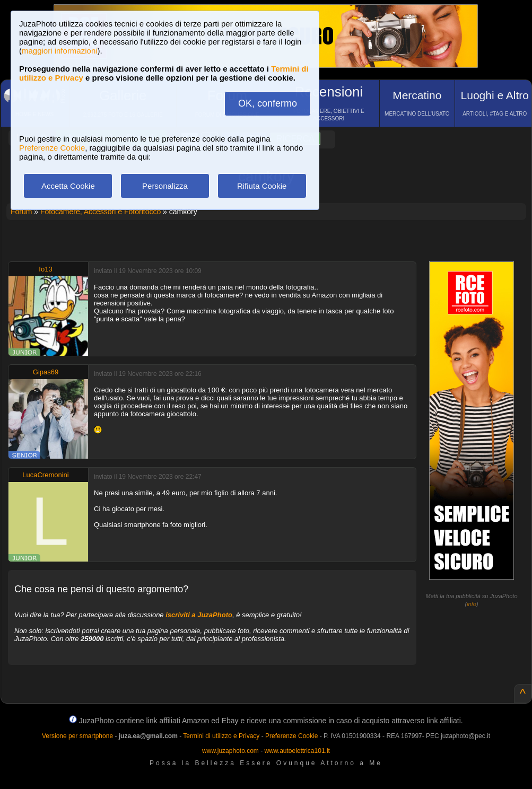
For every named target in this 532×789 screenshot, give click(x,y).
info (472, 604)
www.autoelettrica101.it (297, 751)
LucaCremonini (45, 475)
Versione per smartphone (77, 736)
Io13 (45, 269)
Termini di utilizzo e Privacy (221, 736)
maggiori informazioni (60, 51)
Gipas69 (46, 372)
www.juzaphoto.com (230, 751)
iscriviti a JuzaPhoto (199, 615)
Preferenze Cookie (52, 148)
